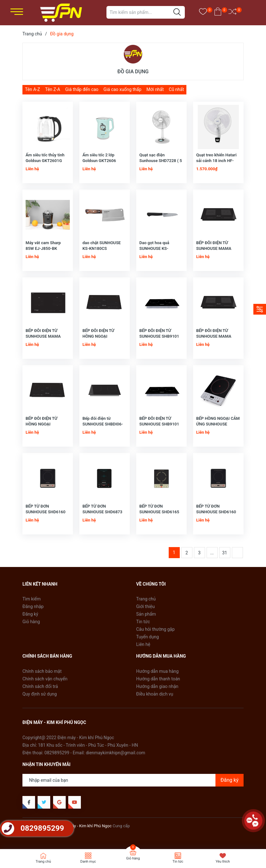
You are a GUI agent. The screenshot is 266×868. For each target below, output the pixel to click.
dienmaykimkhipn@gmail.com (116, 753)
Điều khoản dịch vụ (155, 694)
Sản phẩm (146, 614)
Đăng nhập (33, 606)
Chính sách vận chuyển (45, 679)
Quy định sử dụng (40, 694)
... (212, 553)
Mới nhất (155, 89)
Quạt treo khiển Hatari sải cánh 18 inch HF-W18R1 (216, 161)
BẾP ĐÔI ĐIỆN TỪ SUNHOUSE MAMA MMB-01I (43, 336)
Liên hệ (143, 644)
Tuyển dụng (148, 637)
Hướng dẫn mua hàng (157, 671)
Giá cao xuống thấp (123, 89)
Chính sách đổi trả (40, 686)
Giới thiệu (145, 606)
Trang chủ (146, 599)
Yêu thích (223, 862)
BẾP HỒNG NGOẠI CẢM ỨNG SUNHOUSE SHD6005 (218, 424)
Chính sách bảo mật (42, 671)
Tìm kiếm (32, 599)
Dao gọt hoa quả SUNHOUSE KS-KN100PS (154, 248)
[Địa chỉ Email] (133, 780)
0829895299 (57, 753)
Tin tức (143, 622)
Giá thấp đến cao (82, 89)
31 (225, 553)
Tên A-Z (33, 89)
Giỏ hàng (31, 622)
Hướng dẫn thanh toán (158, 679)
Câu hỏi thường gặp (155, 629)
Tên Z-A (53, 89)
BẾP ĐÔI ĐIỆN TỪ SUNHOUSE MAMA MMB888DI (214, 248)
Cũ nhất (176, 89)
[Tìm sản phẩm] (146, 12)
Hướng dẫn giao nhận (157, 686)
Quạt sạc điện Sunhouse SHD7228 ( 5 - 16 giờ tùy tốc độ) (161, 161)
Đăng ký (30, 614)
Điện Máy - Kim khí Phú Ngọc (85, 826)
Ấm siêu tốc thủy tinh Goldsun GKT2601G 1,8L (45, 161)
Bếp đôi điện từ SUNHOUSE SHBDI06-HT (103, 424)
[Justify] (177, 12)
